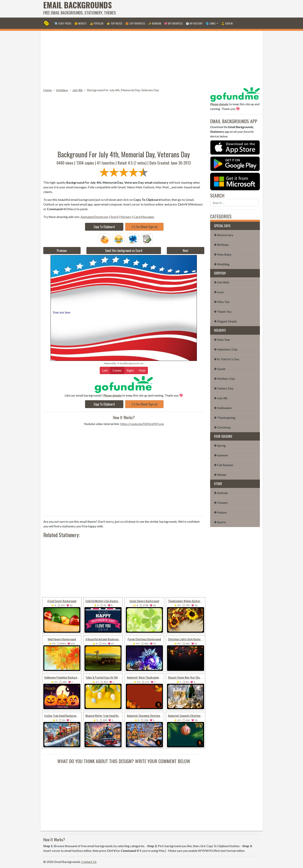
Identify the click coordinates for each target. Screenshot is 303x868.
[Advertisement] (189, 9)
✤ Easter (220, 369)
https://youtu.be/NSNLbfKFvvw (142, 424)
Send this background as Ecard (124, 251)
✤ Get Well (222, 282)
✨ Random (155, 23)
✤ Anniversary (224, 235)
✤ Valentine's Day (226, 349)
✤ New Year (222, 340)
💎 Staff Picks (63, 23)
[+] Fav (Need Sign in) (144, 227)
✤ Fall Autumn (224, 465)
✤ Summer (221, 455)
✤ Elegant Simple (225, 321)
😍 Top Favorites (135, 23)
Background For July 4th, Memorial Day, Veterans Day (123, 90)
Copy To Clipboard (104, 227)
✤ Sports (220, 522)
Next (186, 251)
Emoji (114, 217)
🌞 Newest (80, 23)
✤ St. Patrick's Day (227, 359)
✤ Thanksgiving (225, 418)
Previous (62, 251)
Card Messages (144, 217)
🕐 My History (194, 23)
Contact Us (89, 862)
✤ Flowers (221, 503)
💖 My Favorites (173, 23)
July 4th (78, 90)
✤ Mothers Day (224, 379)
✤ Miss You (222, 302)
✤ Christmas (222, 427)
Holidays (62, 90)
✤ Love (219, 292)
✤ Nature (220, 512)
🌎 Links (211, 23)
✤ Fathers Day (224, 388)
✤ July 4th (221, 398)
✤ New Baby (223, 254)
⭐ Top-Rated (114, 23)
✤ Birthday (221, 245)
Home (48, 90)
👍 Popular (97, 23)
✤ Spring (220, 445)
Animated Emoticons (95, 217)
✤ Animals (221, 493)
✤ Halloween (223, 408)
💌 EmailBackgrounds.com (130, 363)
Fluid (142, 370)
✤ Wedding (222, 264)
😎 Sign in (227, 23)
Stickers (126, 217)
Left (105, 370)
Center (117, 370)
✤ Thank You (223, 311)
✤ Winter (220, 475)
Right (130, 370)
